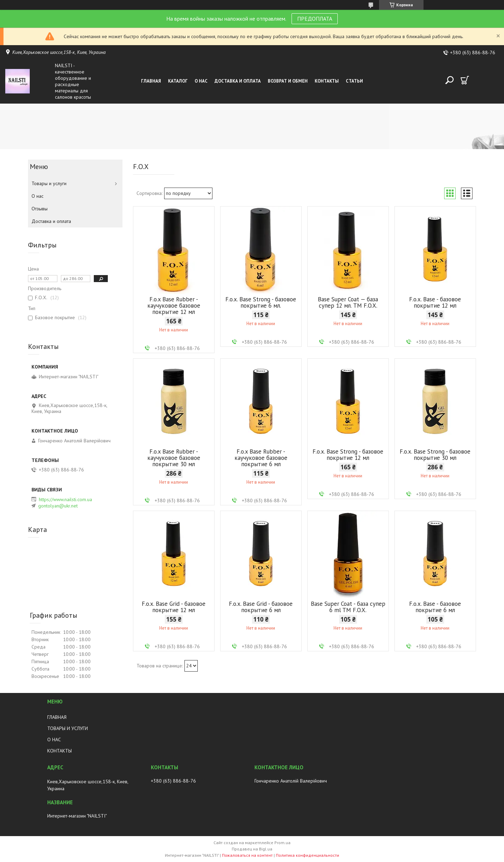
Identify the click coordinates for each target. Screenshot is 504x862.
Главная (151, 81)
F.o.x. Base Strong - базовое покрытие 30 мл (435, 455)
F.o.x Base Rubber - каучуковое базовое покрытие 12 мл (174, 306)
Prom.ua (282, 843)
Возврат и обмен (288, 81)
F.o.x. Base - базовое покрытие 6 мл (435, 607)
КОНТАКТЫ (59, 751)
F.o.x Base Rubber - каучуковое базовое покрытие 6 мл (261, 458)
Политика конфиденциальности (307, 855)
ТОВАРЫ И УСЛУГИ (68, 728)
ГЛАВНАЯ (57, 717)
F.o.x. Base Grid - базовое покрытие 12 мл (174, 607)
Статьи (354, 81)
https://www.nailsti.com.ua (65, 499)
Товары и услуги (49, 183)
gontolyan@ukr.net (58, 506)
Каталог (178, 81)
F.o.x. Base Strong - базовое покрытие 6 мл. (261, 302)
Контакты (327, 81)
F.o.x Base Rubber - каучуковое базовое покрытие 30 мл (174, 458)
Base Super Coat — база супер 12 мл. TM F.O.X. (348, 302)
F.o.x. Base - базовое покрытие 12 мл (435, 302)
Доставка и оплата (238, 81)
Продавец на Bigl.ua (252, 849)
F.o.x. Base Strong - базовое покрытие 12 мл (348, 455)
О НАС (54, 740)
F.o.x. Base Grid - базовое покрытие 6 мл (261, 607)
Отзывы (40, 209)
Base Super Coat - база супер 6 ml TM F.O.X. (348, 607)
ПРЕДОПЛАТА (315, 19)
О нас (201, 81)
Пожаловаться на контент (247, 855)
